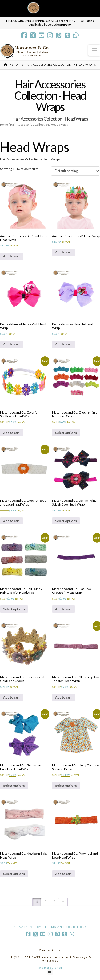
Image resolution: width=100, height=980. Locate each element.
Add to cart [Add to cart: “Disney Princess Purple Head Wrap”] (63, 344)
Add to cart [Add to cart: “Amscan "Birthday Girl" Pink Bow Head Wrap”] (11, 256)
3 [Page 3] (55, 901)
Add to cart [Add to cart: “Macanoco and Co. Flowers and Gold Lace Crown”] (11, 697)
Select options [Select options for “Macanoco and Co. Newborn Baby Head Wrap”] (14, 874)
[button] (94, 50)
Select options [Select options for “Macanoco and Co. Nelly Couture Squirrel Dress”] (66, 786)
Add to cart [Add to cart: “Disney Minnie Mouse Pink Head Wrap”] (11, 344)
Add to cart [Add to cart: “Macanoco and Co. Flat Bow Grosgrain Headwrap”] (63, 609)
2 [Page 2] (46, 901)
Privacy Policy (27, 927)
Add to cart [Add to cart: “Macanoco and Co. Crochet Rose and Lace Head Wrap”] (11, 521)
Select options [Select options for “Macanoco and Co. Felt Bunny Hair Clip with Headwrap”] (14, 609)
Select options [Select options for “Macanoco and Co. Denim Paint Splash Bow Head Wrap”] (66, 521)
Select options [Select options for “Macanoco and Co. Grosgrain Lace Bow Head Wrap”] (14, 786)
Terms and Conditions (66, 927)
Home (4, 124)
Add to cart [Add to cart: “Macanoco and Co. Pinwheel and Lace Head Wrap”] (63, 874)
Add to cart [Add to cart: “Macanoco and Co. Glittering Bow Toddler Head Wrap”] (63, 697)
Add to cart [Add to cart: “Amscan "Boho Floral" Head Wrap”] (63, 252)
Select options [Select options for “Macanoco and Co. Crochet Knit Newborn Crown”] (66, 433)
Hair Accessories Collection (29, 124)
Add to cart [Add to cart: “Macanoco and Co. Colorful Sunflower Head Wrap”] (11, 433)
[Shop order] (75, 171)
